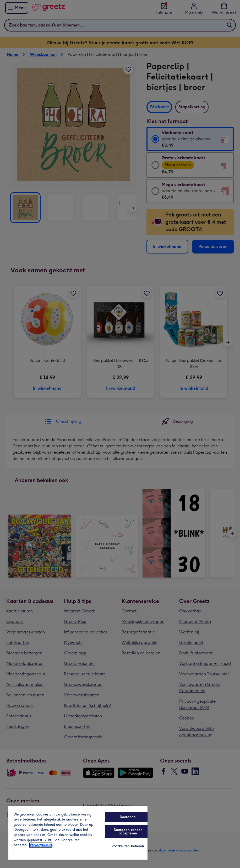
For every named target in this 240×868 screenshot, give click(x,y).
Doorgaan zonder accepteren (128, 832)
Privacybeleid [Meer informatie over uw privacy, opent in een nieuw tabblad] (41, 845)
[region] (78, 833)
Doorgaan (128, 817)
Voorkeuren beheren (128, 846)
